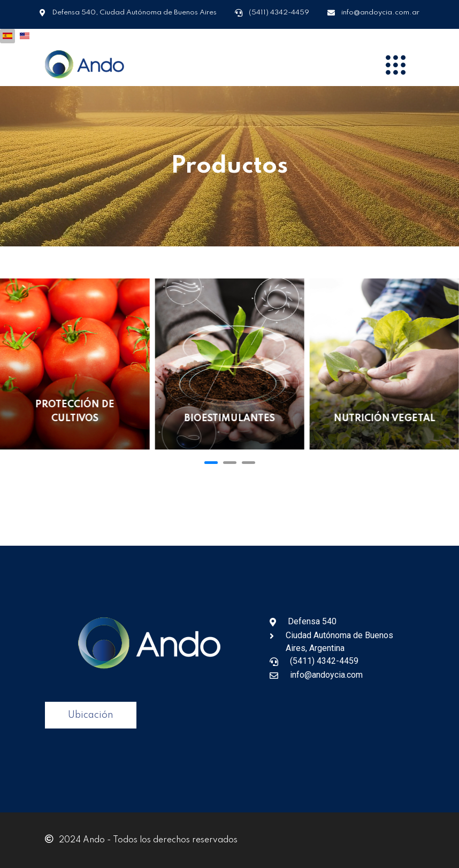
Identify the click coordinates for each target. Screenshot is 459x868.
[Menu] (395, 65)
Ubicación (91, 715)
